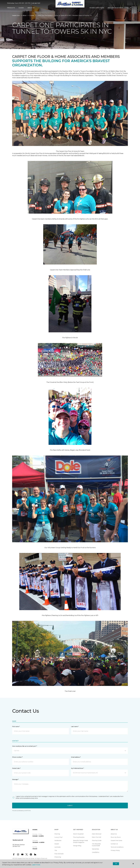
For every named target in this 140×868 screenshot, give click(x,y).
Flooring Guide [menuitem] (97, 841)
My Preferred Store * (77, 768)
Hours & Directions (97, 8)
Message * (15, 779)
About (24, 15)
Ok (116, 864)
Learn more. (36, 865)
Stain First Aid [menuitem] (96, 837)
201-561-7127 (36, 3)
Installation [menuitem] (96, 852)
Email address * (76, 757)
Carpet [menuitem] (57, 844)
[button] (127, 8)
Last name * (75, 727)
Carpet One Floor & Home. (26, 858)
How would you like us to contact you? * (25, 746)
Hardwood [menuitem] (58, 841)
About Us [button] (31, 8)
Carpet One (16, 15)
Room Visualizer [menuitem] (78, 834)
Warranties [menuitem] (95, 849)
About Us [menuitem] (114, 834)
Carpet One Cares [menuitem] (116, 841)
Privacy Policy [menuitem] (115, 850)
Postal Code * (16, 768)
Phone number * (17, 757)
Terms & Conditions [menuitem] (117, 847)
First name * (16, 727)
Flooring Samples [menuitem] (79, 837)
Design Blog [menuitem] (77, 846)
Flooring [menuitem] (57, 834)
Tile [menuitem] (56, 850)
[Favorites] (131, 8)
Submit (70, 806)
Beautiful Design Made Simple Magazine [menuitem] (81, 841)
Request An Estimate (116, 8)
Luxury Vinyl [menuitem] (58, 837)
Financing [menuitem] (58, 857)
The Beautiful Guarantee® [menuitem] (96, 845)
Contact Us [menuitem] (114, 844)
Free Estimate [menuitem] (59, 854)
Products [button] (11, 8)
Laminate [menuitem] (57, 847)
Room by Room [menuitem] (116, 837)
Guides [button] (21, 8)
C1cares (32, 15)
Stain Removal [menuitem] (97, 834)
